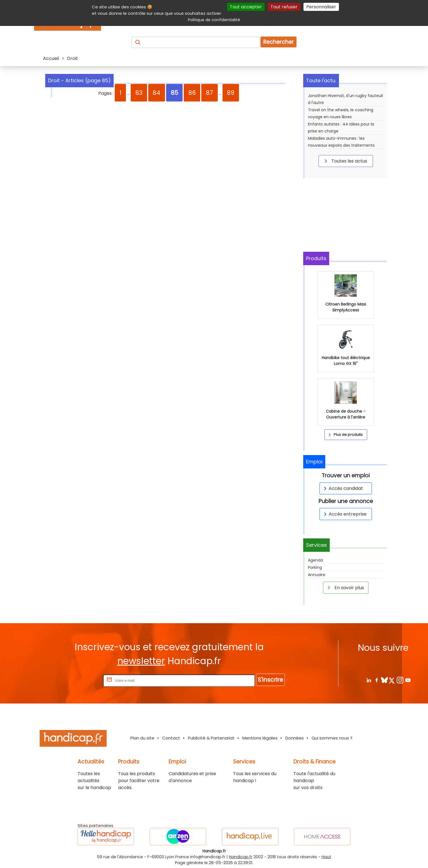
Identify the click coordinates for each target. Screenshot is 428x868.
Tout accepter (246, 7)
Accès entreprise (344, 514)
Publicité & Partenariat (211, 738)
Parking (315, 567)
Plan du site (142, 738)
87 (210, 93)
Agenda (315, 560)
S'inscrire (270, 680)
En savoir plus (345, 587)
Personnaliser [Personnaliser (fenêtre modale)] (321, 7)
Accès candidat (342, 488)
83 (139, 93)
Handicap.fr (241, 857)
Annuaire (317, 575)
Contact (171, 738)
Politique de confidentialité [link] (214, 20)
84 (156, 93)
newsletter (141, 661)
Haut (326, 857)
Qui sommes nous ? (332, 738)
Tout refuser (284, 7)
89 (231, 93)
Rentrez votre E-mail (80, 680)
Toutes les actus (345, 161)
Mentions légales (260, 738)
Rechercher (278, 42)
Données (295, 738)
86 (192, 93)
